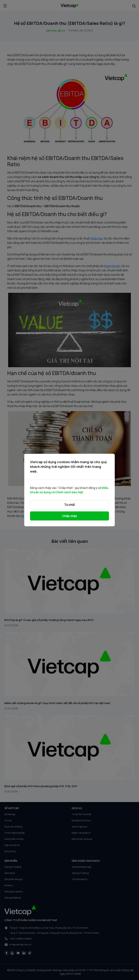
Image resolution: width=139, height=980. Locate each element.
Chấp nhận (70, 516)
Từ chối (69, 505)
